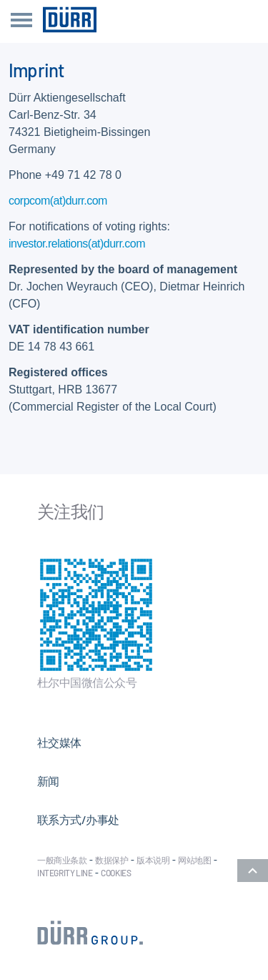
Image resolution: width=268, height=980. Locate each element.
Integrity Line (65, 873)
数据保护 (111, 860)
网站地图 (194, 860)
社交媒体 (59, 742)
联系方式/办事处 (78, 819)
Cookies (116, 873)
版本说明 (153, 860)
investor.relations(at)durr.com (77, 244)
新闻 (48, 781)
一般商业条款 (62, 860)
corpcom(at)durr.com (58, 201)
